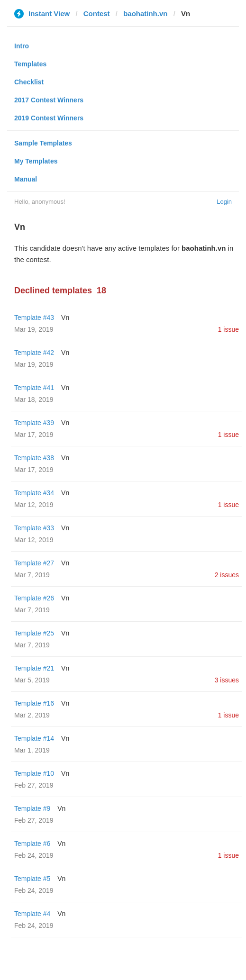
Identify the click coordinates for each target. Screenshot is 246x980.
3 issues (227, 680)
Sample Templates (43, 143)
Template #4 (32, 914)
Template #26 (34, 598)
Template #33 (34, 528)
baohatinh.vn (145, 14)
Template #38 (34, 458)
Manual (26, 179)
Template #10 (34, 773)
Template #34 (34, 493)
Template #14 (34, 738)
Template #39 (34, 423)
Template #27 (34, 563)
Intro (22, 46)
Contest (97, 14)
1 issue (228, 329)
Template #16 (34, 703)
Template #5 (32, 879)
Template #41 (34, 388)
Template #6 (32, 844)
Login (224, 202)
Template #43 (34, 318)
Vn (65, 318)
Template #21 (34, 668)
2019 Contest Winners (49, 118)
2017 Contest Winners (49, 100)
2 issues (227, 575)
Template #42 (34, 353)
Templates (30, 64)
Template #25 (34, 633)
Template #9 (32, 808)
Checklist (29, 82)
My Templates (36, 161)
